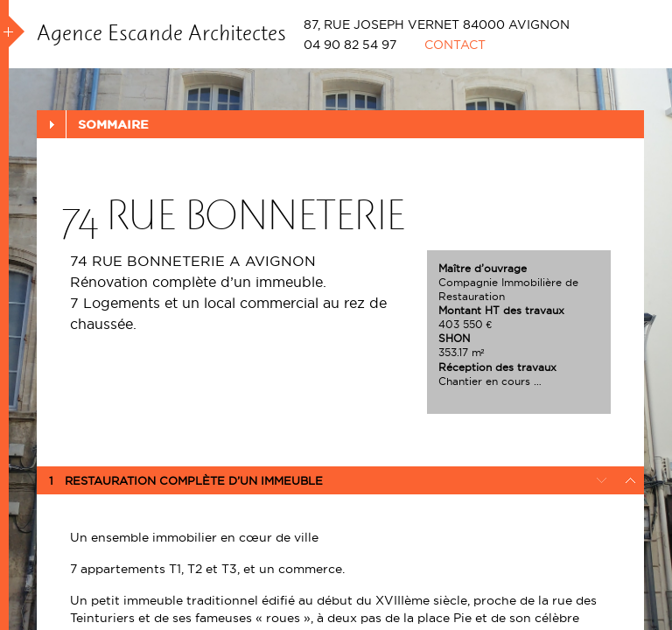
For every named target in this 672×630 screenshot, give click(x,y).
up (630, 480)
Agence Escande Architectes (161, 32)
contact (455, 45)
